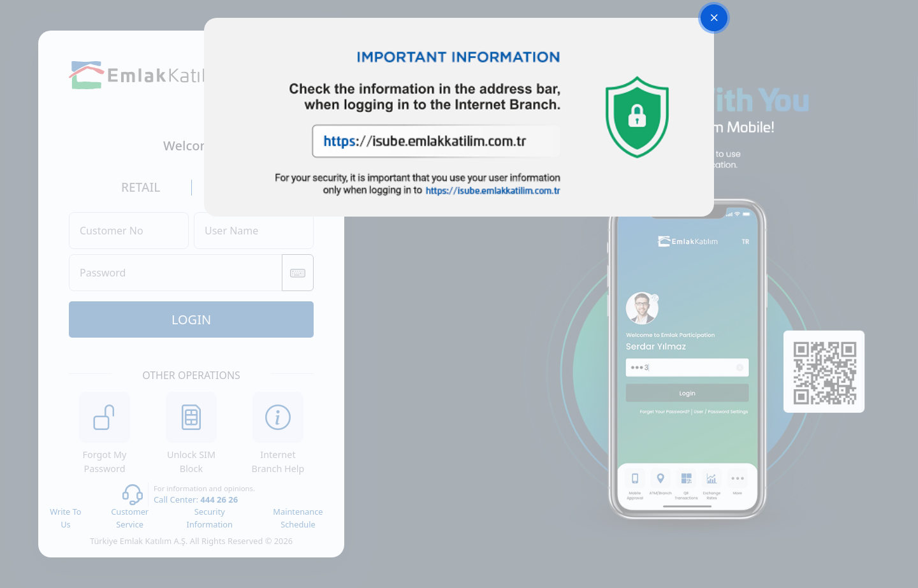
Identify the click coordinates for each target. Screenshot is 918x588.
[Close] (714, 18)
